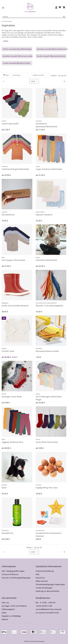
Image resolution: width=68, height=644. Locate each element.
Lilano (38, 166)
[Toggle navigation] (3, 8)
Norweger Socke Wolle (12, 397)
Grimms (39, 485)
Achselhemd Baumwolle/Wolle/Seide (46, 125)
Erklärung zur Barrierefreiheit (47, 591)
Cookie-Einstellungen (44, 588)
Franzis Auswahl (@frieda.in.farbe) (16, 63)
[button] (56, 7)
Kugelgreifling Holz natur (47, 488)
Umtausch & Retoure (10, 574)
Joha (3, 257)
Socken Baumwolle (10, 124)
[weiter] (64, 81)
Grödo (4, 121)
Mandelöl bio (8, 533)
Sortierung (16, 75)
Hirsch (4, 394)
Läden (4, 613)
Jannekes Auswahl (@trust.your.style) (18, 56)
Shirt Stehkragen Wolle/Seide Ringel (49, 398)
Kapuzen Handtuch (44, 215)
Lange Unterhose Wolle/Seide (49, 169)
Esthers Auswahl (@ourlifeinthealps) (17, 49)
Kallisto (4, 485)
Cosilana (39, 121)
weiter (6, 41)
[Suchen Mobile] (33, 17)
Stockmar (39, 348)
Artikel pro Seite (38, 75)
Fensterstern (40, 530)
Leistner (5, 212)
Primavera (5, 530)
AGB (37, 574)
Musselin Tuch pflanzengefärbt (49, 306)
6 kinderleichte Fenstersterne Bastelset (49, 535)
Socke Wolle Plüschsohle (47, 442)
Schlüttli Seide (8, 351)
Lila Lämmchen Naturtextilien (46, 303)
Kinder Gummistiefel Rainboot (15, 306)
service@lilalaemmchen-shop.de (49, 609)
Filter (6, 75)
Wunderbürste (8, 215)
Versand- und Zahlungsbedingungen (16, 578)
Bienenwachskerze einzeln (47, 351)
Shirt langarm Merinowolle (13, 260)
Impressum (40, 578)
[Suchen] (65, 17)
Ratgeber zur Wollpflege (11, 616)
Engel (38, 257)
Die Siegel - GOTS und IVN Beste (14, 606)
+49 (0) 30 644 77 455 (44, 606)
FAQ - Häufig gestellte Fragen (13, 571)
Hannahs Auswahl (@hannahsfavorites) (52, 49)
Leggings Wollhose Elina (12, 442)
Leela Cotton (40, 212)
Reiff (3, 439)
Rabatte (5, 619)
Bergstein (5, 303)
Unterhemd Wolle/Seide (46, 260)
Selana (4, 348)
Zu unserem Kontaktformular (47, 613)
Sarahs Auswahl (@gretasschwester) (51, 56)
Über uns (5, 603)
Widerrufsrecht (42, 581)
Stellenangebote (8, 609)
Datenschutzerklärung (45, 571)
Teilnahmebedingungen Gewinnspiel (50, 584)
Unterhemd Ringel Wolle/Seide (15, 169)
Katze (4, 488)
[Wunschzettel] (60, 7)
